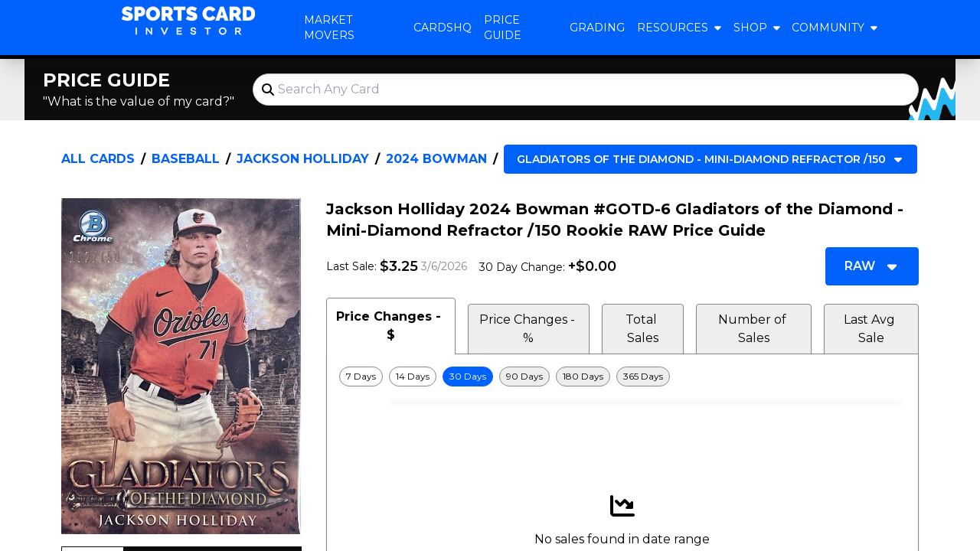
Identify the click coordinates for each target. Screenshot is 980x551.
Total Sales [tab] (643, 329)
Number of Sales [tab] (754, 329)
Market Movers (329, 28)
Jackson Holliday (303, 159)
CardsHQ (443, 28)
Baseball (186, 159)
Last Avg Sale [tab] (871, 329)
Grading (597, 28)
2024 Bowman (436, 159)
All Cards (98, 159)
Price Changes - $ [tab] (390, 326)
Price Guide (503, 28)
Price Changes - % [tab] (529, 329)
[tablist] (622, 326)
